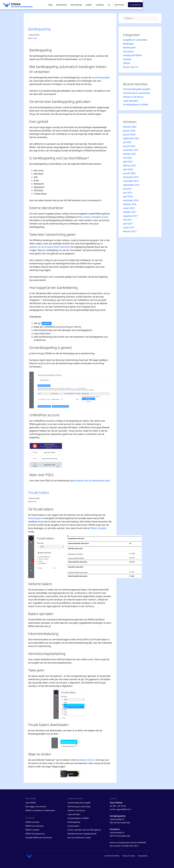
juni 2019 (128, 193)
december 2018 (131, 200)
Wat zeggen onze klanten (36, 807)
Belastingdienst (36, 518)
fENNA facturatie (32, 822)
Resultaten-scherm (85, 760)
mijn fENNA (141, 5)
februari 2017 (130, 231)
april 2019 (128, 197)
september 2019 (131, 185)
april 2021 (128, 162)
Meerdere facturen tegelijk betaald (82, 834)
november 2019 (131, 181)
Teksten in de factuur (133, 97)
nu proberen (157, 5)
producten (83, 5)
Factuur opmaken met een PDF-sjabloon (84, 830)
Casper (35, 38)
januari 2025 (129, 131)
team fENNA (98, 5)
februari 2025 (130, 127)
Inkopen (127, 59)
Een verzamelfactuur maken (79, 838)
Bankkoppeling (39, 29)
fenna (34, 502)
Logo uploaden (130, 101)
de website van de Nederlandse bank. (92, 481)
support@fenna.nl (123, 809)
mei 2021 (128, 158)
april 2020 (128, 169)
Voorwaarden (143, 856)
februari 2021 (130, 166)
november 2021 (131, 150)
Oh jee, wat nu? (131, 67)
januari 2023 (129, 135)
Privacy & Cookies (129, 856)
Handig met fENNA (132, 55)
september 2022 (131, 138)
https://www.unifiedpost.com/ (92, 217)
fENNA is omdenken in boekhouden (40, 810)
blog (72, 5)
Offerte (127, 63)
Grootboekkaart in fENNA (136, 105)
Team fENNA (31, 803)
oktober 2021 (130, 154)
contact (121, 5)
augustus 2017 (130, 216)
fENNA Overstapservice (35, 834)
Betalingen (128, 44)
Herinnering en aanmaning (136, 93)
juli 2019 (127, 189)
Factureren (128, 51)
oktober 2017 (130, 212)
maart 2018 (129, 208)
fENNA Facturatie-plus (35, 826)
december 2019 (131, 177)
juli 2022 (127, 142)
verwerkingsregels (101, 77)
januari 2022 (129, 146)
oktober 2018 (130, 204)
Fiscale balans (39, 492)
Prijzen (111, 5)
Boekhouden (129, 48)
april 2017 (128, 224)
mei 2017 (128, 220)
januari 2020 (129, 173)
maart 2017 (129, 228)
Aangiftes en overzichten (135, 40)
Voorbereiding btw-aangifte (137, 89)
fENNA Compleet (98, 528)
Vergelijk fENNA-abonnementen (39, 838)
